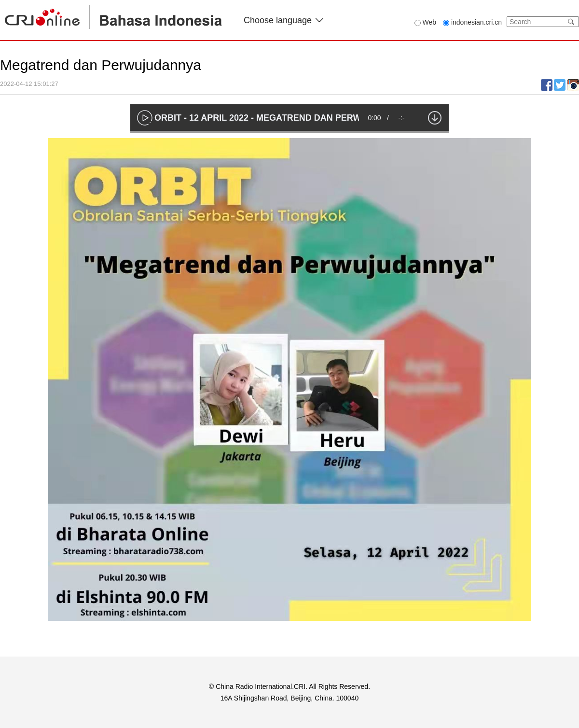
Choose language (283, 20)
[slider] (289, 132)
